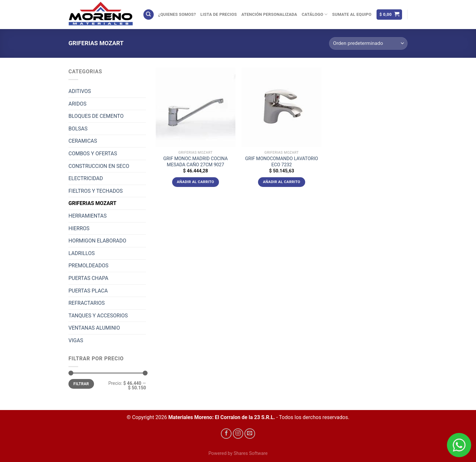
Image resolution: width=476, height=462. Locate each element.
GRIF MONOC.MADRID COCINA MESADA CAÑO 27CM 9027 (196, 162)
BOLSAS (78, 129)
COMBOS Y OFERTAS (93, 154)
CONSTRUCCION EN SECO (99, 166)
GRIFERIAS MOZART (92, 203)
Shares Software (250, 453)
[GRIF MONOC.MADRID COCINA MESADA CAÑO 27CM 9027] (196, 107)
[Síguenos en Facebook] (226, 434)
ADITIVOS (80, 91)
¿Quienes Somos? (177, 14)
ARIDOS (78, 104)
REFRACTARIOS (87, 303)
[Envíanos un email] (250, 434)
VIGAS (76, 340)
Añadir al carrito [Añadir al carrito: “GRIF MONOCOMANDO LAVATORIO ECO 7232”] (282, 182)
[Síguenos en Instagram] (238, 434)
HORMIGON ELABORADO (97, 241)
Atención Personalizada (269, 14)
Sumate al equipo (352, 14)
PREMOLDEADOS (88, 266)
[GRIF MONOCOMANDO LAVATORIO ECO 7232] (281, 107)
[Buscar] (149, 15)
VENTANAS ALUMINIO (94, 328)
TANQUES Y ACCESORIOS (98, 316)
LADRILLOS (82, 253)
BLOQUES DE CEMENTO (96, 116)
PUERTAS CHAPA (88, 278)
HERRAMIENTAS (88, 216)
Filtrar (81, 384)
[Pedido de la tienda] (368, 43)
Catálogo (315, 14)
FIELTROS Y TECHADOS (96, 191)
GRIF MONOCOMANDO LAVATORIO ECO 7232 (282, 162)
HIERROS (79, 228)
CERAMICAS (83, 141)
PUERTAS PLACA (88, 291)
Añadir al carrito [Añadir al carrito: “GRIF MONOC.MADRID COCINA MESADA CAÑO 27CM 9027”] (196, 182)
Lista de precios (219, 14)
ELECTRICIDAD (86, 178)
